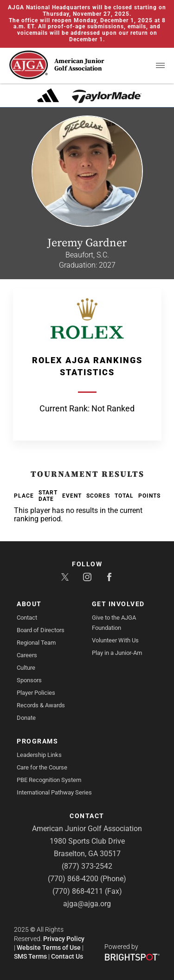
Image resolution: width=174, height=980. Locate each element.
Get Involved (118, 604)
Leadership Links (39, 755)
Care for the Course (42, 767)
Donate (26, 718)
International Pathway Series (54, 792)
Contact (27, 618)
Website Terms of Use (49, 948)
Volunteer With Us (115, 640)
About (29, 604)
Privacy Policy (64, 939)
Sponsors (29, 680)
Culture (26, 668)
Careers (27, 655)
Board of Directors (41, 630)
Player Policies (36, 693)
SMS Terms (30, 956)
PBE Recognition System (49, 780)
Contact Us (67, 956)
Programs (37, 741)
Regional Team (36, 643)
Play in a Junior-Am (117, 653)
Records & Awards (41, 705)
